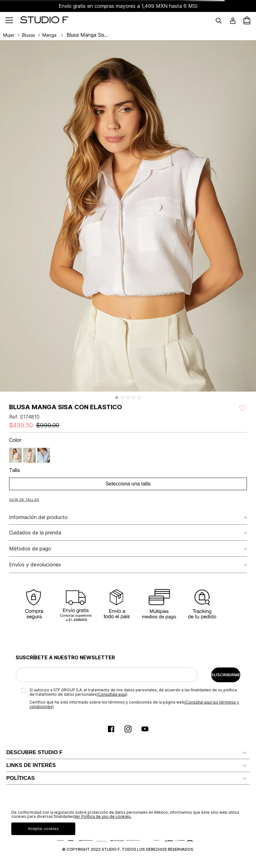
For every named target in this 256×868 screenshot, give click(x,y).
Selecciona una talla (128, 484)
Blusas (29, 35)
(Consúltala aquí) (112, 694)
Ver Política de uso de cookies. (103, 816)
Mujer (9, 35)
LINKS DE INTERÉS (31, 765)
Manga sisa (50, 35)
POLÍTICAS (21, 778)
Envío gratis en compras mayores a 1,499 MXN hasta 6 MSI (128, 6)
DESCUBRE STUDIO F (34, 752)
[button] (117, 398)
